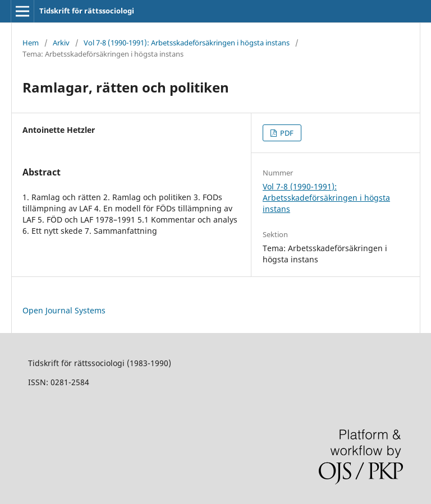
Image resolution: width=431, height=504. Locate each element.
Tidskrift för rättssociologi (87, 11)
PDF (286, 133)
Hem (31, 43)
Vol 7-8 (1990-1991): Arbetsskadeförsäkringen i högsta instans (187, 43)
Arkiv (61, 43)
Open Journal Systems (64, 310)
